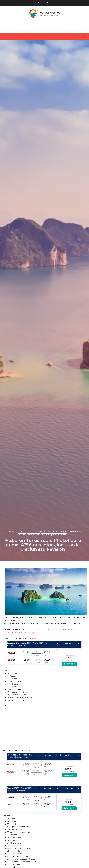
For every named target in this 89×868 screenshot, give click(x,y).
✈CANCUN (42, 629)
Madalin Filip (36, 554)
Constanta (53, 531)
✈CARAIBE (32, 629)
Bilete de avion (8, 531)
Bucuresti (21, 531)
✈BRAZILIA (52, 629)
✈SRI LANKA (30, 632)
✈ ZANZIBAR (64, 629)
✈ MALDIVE (76, 629)
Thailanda (46, 535)
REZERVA (33, 639)
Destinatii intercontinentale (72, 531)
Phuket (22, 535)
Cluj (30, 531)
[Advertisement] (44, 730)
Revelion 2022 (33, 535)
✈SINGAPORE (18, 632)
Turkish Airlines (60, 535)
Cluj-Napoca (40, 531)
